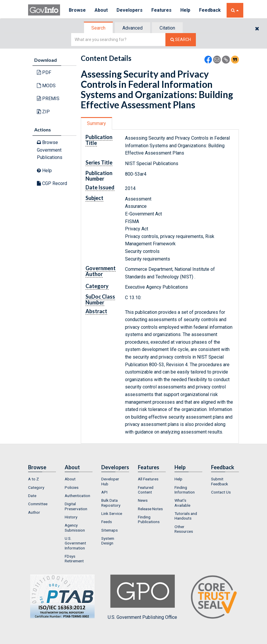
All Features (148, 479)
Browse (77, 10)
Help (185, 10)
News (143, 500)
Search (98, 28)
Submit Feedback (220, 481)
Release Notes (150, 509)
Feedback (210, 10)
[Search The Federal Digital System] (181, 40)
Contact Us (221, 492)
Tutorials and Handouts (186, 516)
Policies (72, 487)
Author (34, 512)
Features (161, 10)
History (71, 517)
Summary (96, 123)
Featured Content (146, 490)
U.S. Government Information (75, 543)
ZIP (43, 112)
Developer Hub (110, 481)
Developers (130, 10)
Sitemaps (109, 530)
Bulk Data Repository (111, 503)
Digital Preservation (76, 506)
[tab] (99, 28)
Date (32, 496)
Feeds (107, 522)
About (101, 10)
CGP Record (52, 183)
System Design (108, 541)
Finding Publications (149, 519)
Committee (38, 504)
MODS (46, 86)
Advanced (132, 28)
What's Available (182, 503)
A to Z (34, 479)
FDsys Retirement (74, 559)
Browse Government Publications (50, 150)
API (104, 492)
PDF (44, 72)
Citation (167, 28)
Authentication (77, 496)
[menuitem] (42, 479)
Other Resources (184, 529)
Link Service (112, 513)
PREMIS (48, 99)
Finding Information (185, 490)
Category (36, 487)
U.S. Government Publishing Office (142, 597)
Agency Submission (75, 527)
